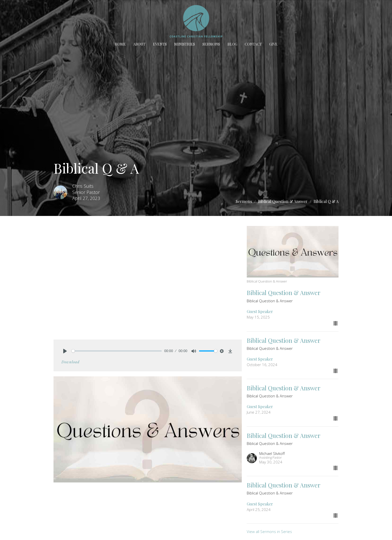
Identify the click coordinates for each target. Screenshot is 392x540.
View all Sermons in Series (269, 531)
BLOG (232, 44)
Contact (253, 44)
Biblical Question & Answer (283, 201)
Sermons (211, 44)
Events (160, 44)
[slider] (117, 351)
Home (120, 44)
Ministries (185, 44)
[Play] (65, 351)
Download (70, 362)
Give (273, 44)
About (139, 44)
